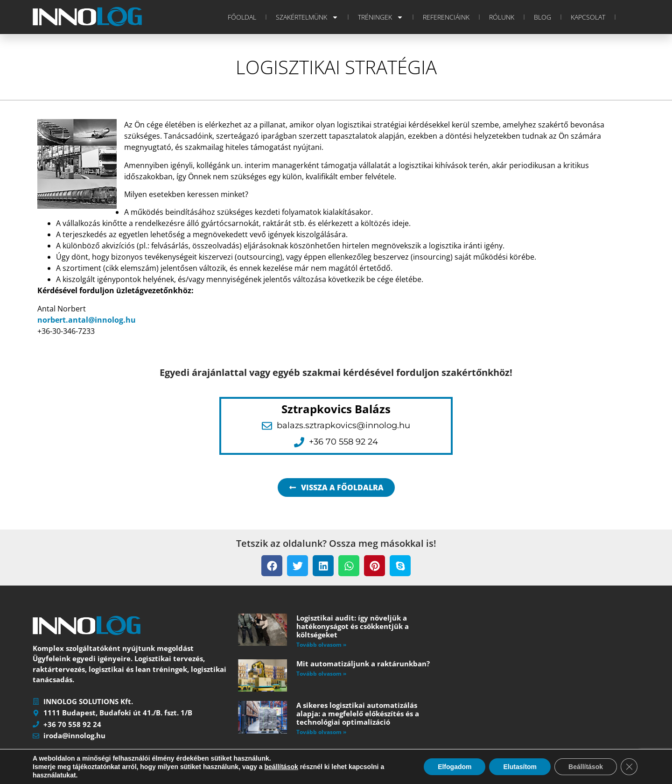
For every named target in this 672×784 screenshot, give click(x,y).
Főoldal (242, 17)
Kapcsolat (588, 17)
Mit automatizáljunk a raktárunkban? (363, 664)
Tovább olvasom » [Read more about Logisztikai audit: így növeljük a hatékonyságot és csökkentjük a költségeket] (321, 645)
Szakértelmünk (307, 17)
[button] (272, 566)
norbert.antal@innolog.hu (87, 320)
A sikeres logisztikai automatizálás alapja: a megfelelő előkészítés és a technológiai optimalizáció (358, 713)
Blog (542, 17)
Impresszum (243, 778)
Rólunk (502, 17)
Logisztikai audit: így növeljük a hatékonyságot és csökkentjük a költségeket (353, 626)
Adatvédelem (288, 778)
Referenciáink (446, 17)
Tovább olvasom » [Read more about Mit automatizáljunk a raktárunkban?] (321, 674)
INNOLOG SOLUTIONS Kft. (115, 778)
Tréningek (381, 17)
